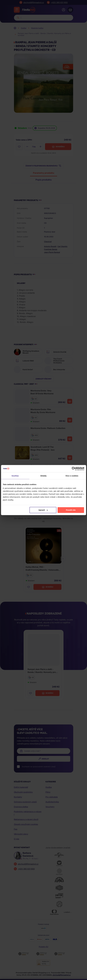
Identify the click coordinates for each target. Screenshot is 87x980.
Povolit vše (71, 510)
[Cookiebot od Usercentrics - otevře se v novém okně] (74, 469)
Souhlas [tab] (15, 476)
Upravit (43, 510)
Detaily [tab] (44, 476)
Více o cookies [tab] (72, 476)
